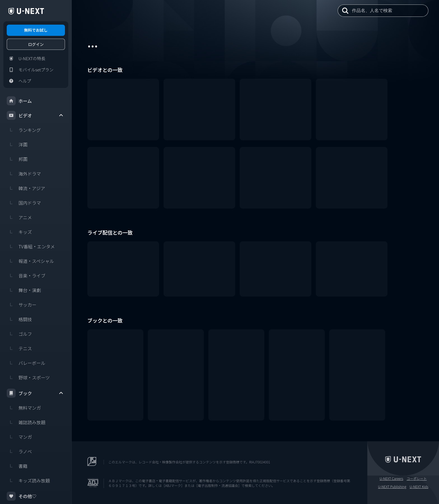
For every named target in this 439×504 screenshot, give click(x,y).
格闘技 (19, 319)
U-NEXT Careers (392, 479)
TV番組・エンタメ (31, 246)
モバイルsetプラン (30, 70)
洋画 (17, 144)
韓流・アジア (26, 188)
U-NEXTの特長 (26, 59)
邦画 (17, 159)
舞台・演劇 (24, 290)
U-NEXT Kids (419, 487)
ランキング (24, 130)
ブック (35, 393)
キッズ (19, 232)
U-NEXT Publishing (392, 487)
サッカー (22, 305)
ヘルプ (19, 81)
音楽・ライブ (26, 276)
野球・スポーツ (28, 377)
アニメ (19, 217)
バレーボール (26, 363)
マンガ (19, 437)
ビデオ (35, 115)
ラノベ (19, 451)
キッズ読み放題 (28, 480)
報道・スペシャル (30, 261)
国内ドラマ (24, 203)
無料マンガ (24, 408)
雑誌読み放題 (26, 422)
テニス (19, 348)
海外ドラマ (24, 174)
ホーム (19, 101)
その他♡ (22, 496)
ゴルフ (19, 334)
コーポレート (417, 479)
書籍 (17, 466)
